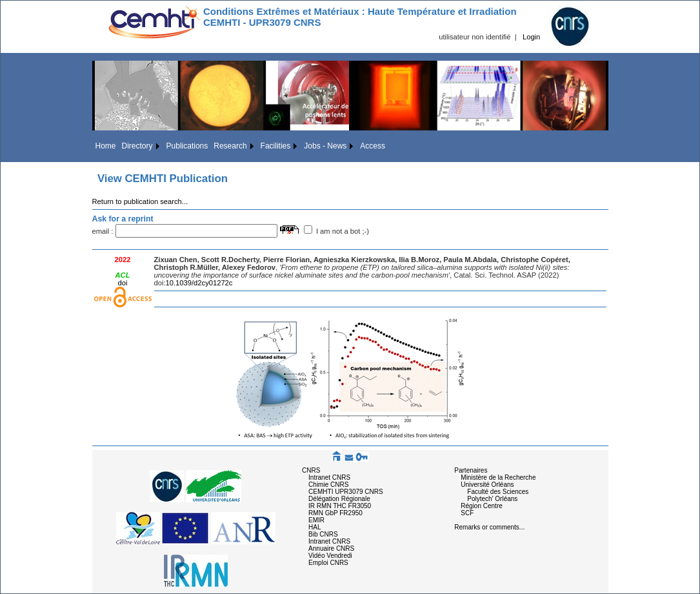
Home (106, 146)
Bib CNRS (323, 534)
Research (230, 146)
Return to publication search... (140, 201)
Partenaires (471, 470)
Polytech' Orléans (492, 499)
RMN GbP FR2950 (335, 513)
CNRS (311, 470)
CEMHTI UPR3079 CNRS (346, 492)
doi (123, 283)
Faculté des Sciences (498, 492)
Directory (137, 146)
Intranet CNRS (329, 477)
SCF (467, 513)
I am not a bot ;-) (343, 231)
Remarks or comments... (489, 527)
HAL (315, 527)
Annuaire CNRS (331, 548)
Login (531, 37)
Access (373, 146)
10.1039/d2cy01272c (199, 283)
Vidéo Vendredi (330, 556)
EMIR (316, 520)
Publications (187, 146)
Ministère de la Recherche (498, 477)
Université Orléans (487, 485)
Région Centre (481, 506)
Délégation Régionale (339, 499)
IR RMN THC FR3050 (340, 506)
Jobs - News (325, 146)
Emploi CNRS (328, 563)
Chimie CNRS (328, 485)
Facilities (276, 146)
